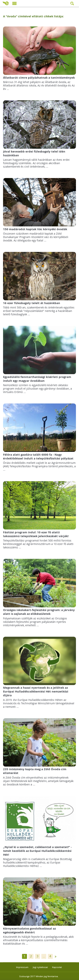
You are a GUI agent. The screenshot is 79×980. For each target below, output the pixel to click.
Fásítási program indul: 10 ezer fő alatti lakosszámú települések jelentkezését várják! (36, 534)
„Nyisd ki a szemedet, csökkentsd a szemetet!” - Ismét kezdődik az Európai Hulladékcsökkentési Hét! (37, 851)
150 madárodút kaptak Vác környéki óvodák (35, 229)
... (44, 956)
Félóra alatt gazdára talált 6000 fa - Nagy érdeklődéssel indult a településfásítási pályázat (38, 456)
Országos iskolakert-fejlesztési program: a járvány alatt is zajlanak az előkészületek (39, 612)
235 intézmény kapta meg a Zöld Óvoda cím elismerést (35, 771)
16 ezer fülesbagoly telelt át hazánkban (32, 303)
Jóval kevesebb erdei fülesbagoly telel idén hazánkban (34, 153)
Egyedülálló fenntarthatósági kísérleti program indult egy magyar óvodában (37, 379)
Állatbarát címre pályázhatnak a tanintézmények (39, 78)
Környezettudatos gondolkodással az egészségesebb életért (29, 930)
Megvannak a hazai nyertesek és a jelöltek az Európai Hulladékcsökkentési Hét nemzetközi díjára (36, 691)
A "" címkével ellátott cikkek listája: (33, 16)
